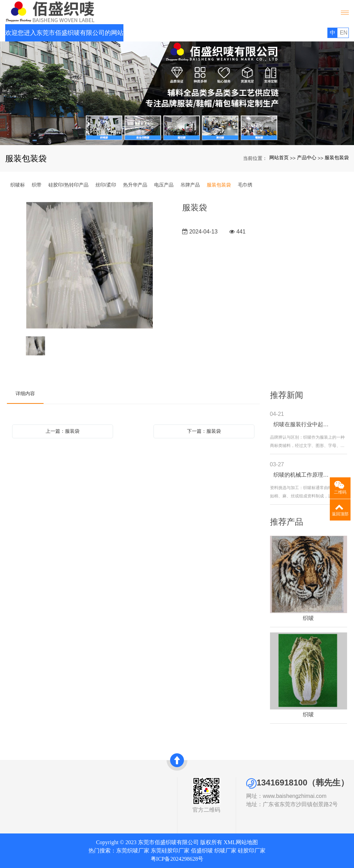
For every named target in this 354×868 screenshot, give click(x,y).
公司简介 (15, 791)
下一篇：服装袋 (204, 431)
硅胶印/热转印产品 (68, 185)
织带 (37, 185)
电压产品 (164, 185)
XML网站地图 (241, 842)
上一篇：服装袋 (63, 431)
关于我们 (17, 781)
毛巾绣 (245, 185)
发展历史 (15, 807)
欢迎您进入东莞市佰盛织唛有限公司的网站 (64, 33)
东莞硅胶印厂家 (170, 851)
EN (344, 33)
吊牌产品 (190, 185)
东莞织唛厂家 (133, 851)
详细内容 (25, 393)
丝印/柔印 (106, 185)
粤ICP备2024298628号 (177, 859)
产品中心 (307, 158)
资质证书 (15, 799)
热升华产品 (135, 185)
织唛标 (18, 185)
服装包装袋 (337, 158)
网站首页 (279, 158)
